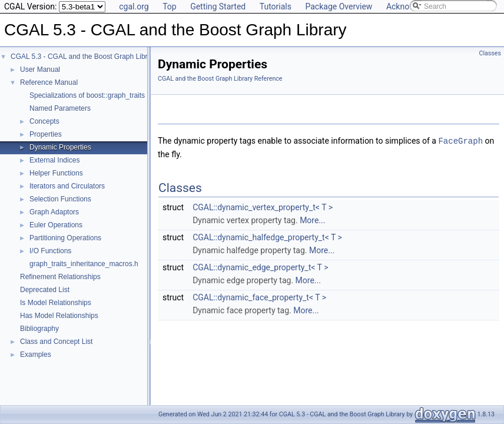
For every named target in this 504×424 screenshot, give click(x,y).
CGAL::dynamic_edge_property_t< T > (260, 267)
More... (312, 220)
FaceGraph (460, 140)
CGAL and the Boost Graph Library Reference (220, 79)
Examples (36, 355)
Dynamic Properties (60, 147)
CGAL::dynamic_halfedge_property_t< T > (267, 237)
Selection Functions (60, 199)
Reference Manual (49, 82)
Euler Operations (56, 225)
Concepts (44, 121)
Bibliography (39, 329)
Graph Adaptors (54, 212)
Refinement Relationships (60, 277)
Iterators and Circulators (67, 186)
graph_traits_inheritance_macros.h (84, 264)
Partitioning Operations (65, 238)
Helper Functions (56, 173)
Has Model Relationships (59, 316)
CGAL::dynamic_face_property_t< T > (259, 297)
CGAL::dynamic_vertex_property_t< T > (263, 207)
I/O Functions (50, 251)
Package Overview (339, 6)
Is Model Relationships (56, 303)
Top (170, 6)
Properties (46, 134)
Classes (490, 53)
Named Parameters (60, 108)
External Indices (54, 160)
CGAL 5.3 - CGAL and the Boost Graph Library (84, 57)
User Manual (40, 69)
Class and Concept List (56, 342)
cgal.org (134, 6)
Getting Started (218, 6)
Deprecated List (45, 290)
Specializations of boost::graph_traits (87, 95)
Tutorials (276, 6)
